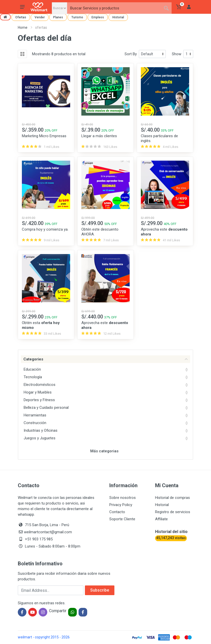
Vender (40, 17)
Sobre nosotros (123, 498)
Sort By (131, 54)
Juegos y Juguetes (40, 438)
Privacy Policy (121, 505)
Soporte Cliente (122, 519)
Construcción (35, 423)
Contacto (117, 512)
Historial (118, 17)
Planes (58, 17)
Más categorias (104, 451)
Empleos (98, 17)
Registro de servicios (173, 512)
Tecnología (33, 377)
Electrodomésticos (40, 385)
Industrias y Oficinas (41, 430)
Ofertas (21, 17)
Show (177, 54)
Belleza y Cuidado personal (46, 408)
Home (23, 27)
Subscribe (100, 590)
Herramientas (35, 415)
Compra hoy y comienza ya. (45, 229)
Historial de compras (172, 498)
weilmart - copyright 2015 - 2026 (44, 637)
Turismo (77, 17)
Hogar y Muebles (38, 392)
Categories (106, 359)
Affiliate (161, 519)
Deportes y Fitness (39, 400)
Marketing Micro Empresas (44, 136)
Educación (32, 369)
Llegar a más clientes (99, 136)
